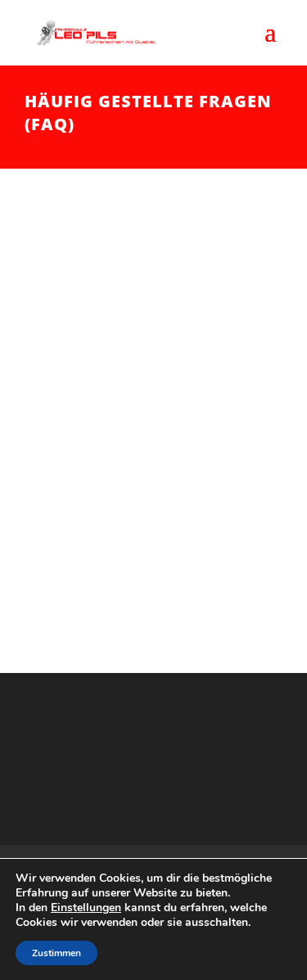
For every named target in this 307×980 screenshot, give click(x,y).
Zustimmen (56, 953)
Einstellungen (86, 908)
